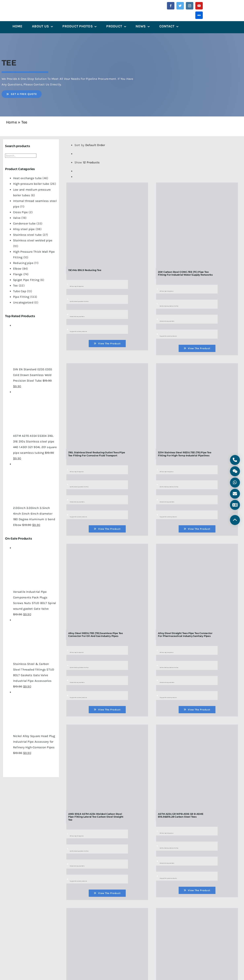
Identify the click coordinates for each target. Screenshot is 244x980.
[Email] (235, 494)
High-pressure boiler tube (31, 184)
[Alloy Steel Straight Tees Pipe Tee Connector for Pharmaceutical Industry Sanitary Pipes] (197, 548)
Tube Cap (20, 291)
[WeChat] (235, 471)
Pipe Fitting (21, 297)
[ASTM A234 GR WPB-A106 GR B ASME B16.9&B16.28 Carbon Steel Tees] (197, 729)
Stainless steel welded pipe (33, 240)
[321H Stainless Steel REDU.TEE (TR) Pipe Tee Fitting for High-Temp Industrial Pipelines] (197, 367)
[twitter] (180, 6)
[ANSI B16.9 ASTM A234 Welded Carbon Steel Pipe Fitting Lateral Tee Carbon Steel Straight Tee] (107, 729)
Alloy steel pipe (24, 229)
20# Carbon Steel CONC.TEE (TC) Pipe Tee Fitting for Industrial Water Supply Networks (185, 273)
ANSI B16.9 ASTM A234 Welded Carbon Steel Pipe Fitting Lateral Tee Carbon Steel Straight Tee (96, 817)
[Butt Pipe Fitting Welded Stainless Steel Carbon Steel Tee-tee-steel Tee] (107, 912)
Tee (15, 285)
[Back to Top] (235, 521)
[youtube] (199, 6)
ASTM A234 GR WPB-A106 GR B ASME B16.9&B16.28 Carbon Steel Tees (181, 815)
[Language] (235, 506)
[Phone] (235, 459)
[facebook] (171, 6)
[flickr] (199, 15)
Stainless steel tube (27, 235)
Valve (17, 218)
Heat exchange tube (27, 178)
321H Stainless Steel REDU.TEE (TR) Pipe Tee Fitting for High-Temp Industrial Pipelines (185, 454)
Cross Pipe (20, 212)
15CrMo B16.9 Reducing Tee (85, 270)
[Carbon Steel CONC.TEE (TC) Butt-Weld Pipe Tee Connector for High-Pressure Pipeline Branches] (197, 912)
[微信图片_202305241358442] (26, 7)
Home (11, 122)
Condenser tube (24, 223)
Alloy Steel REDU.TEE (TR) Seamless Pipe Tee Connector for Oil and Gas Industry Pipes (96, 635)
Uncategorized (23, 302)
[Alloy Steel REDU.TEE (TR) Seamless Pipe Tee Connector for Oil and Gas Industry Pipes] (107, 548)
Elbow (17, 269)
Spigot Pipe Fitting (26, 280)
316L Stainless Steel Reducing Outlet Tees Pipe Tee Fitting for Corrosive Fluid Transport (97, 454)
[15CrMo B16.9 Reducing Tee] (107, 187)
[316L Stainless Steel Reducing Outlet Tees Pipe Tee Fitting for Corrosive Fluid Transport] (107, 367)
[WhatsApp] (235, 482)
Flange (18, 274)
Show (87, 162)
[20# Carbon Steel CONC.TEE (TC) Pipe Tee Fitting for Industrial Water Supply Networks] (197, 187)
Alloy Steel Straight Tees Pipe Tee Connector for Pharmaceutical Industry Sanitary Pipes (185, 635)
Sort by (90, 145)
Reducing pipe (23, 263)
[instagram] (190, 6)
